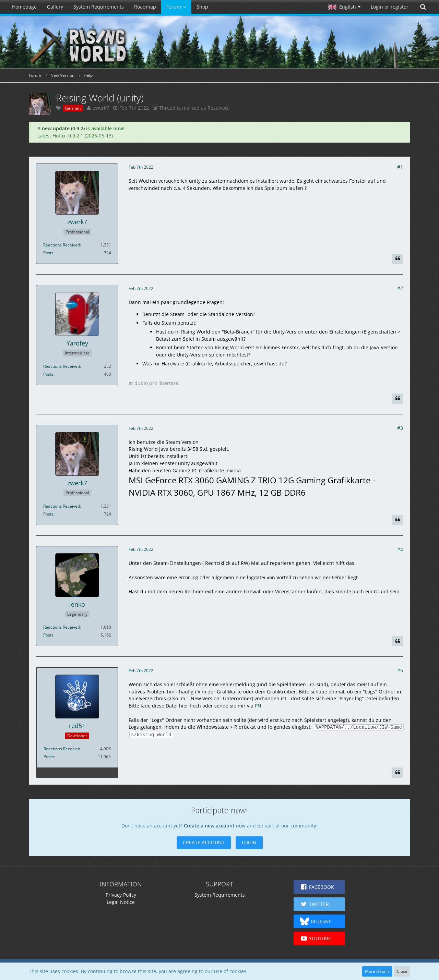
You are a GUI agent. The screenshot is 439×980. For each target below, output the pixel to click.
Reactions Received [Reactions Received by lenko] (62, 627)
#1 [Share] (400, 167)
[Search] (423, 7)
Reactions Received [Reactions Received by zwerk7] (62, 245)
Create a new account (209, 826)
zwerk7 (101, 108)
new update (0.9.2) (63, 128)
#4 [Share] (400, 549)
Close (402, 971)
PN (258, 706)
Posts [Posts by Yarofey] (48, 374)
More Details (377, 971)
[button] (344, 7)
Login (249, 842)
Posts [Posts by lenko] (48, 635)
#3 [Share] (400, 428)
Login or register (390, 7)
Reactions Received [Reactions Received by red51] (62, 749)
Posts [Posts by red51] (49, 757)
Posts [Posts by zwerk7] (48, 253)
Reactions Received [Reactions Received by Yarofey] (62, 366)
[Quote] (398, 259)
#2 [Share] (400, 288)
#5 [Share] (400, 670)
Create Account (204, 842)
